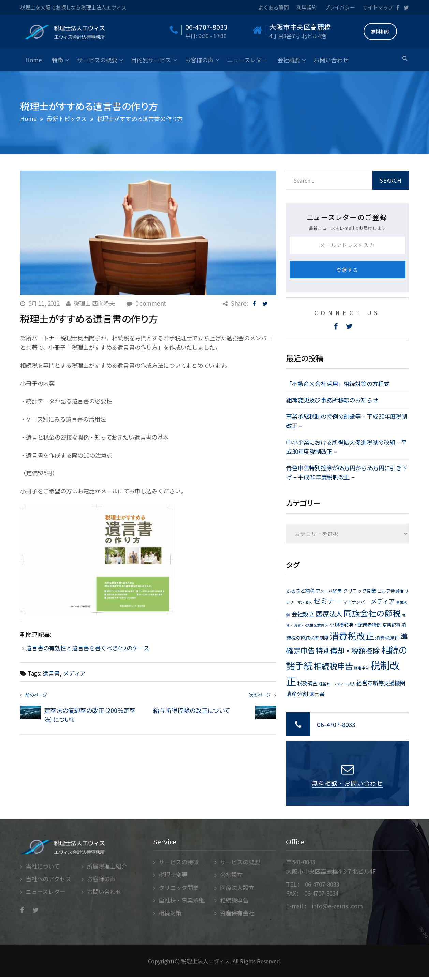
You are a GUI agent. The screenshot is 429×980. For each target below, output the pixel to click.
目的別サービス (151, 60)
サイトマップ (378, 7)
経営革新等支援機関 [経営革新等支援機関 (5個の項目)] (381, 683)
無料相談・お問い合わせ (347, 783)
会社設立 (231, 875)
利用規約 (306, 7)
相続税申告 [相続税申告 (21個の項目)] (333, 666)
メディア (74, 673)
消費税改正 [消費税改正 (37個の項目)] (352, 636)
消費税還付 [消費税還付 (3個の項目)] (387, 637)
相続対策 (170, 913)
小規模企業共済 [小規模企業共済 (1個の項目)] (315, 625)
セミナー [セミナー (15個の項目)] (328, 601)
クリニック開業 (179, 887)
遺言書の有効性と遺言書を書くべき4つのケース (90, 648)
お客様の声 (199, 60)
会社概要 (289, 60)
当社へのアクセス (48, 879)
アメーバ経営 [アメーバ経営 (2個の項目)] (329, 591)
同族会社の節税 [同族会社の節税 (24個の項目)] (372, 613)
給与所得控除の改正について (192, 710)
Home (33, 60)
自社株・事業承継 (182, 900)
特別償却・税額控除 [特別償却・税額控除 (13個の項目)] (348, 650)
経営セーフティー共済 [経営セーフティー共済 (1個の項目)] (337, 684)
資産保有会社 (237, 913)
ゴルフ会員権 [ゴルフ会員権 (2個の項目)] (391, 591)
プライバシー (340, 7)
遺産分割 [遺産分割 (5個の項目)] (297, 694)
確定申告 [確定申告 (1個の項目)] (361, 668)
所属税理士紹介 (107, 866)
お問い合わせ (331, 60)
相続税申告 (234, 900)
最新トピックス (67, 118)
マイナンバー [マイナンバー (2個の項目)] (356, 602)
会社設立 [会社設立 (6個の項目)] (303, 614)
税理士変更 (173, 875)
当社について (43, 866)
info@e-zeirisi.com (337, 906)
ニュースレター (247, 60)
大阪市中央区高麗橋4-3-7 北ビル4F (331, 871)
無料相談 (380, 31)
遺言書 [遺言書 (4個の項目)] (317, 694)
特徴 (58, 60)
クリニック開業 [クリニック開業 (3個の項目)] (360, 590)
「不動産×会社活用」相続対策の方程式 (338, 384)
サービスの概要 (97, 60)
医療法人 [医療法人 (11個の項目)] (329, 614)
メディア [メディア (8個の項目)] (383, 601)
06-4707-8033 (336, 724)
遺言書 (51, 673)
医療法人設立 (237, 887)
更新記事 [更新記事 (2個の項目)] (391, 625)
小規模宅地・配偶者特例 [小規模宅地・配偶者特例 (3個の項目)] (355, 624)
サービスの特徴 (179, 862)
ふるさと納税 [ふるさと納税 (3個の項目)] (300, 590)
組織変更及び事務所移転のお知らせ (332, 400)
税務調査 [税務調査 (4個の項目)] (307, 683)
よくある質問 (273, 7)
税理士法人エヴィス (205, 961)
